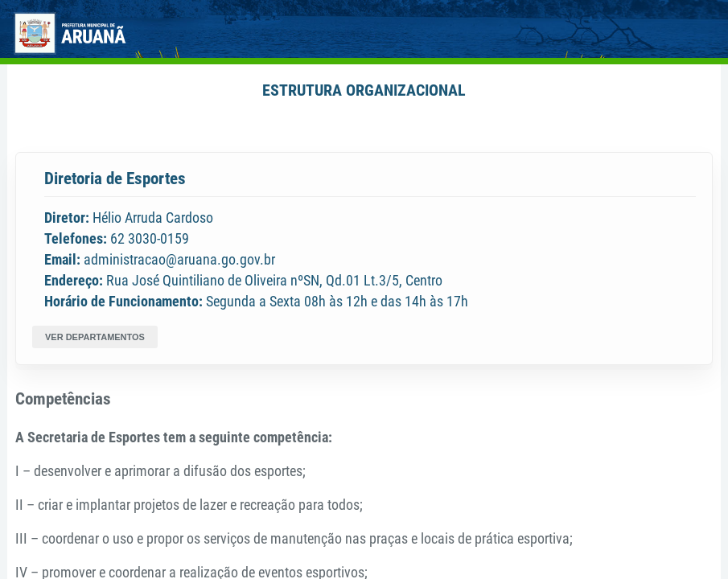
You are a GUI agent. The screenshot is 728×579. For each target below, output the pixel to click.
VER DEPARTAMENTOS (95, 337)
